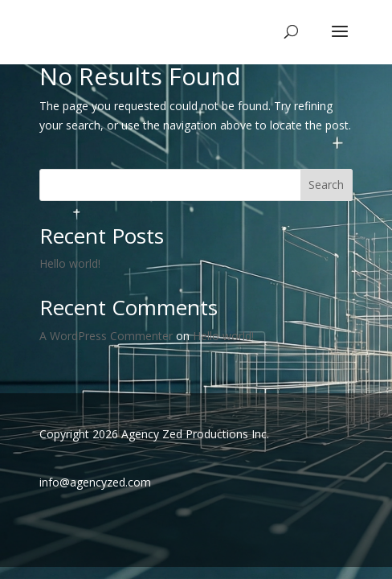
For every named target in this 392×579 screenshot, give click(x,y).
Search (326, 185)
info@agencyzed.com (95, 482)
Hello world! (70, 263)
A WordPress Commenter (106, 336)
